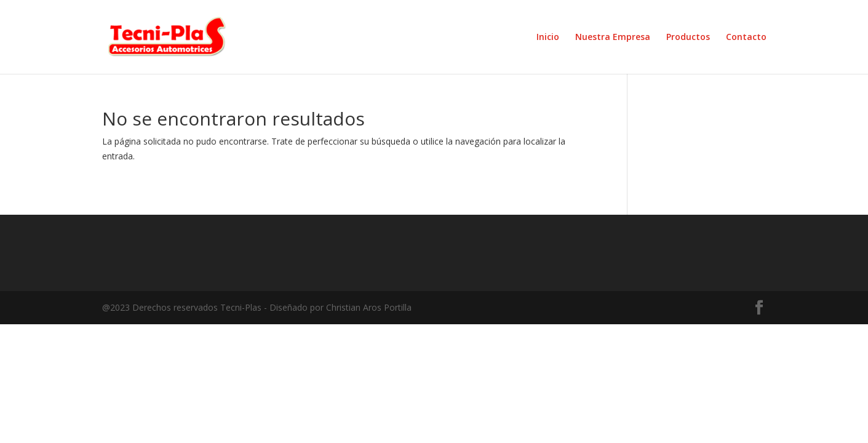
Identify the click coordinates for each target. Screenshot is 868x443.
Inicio (548, 38)
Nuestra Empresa (613, 38)
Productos (688, 38)
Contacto (746, 38)
